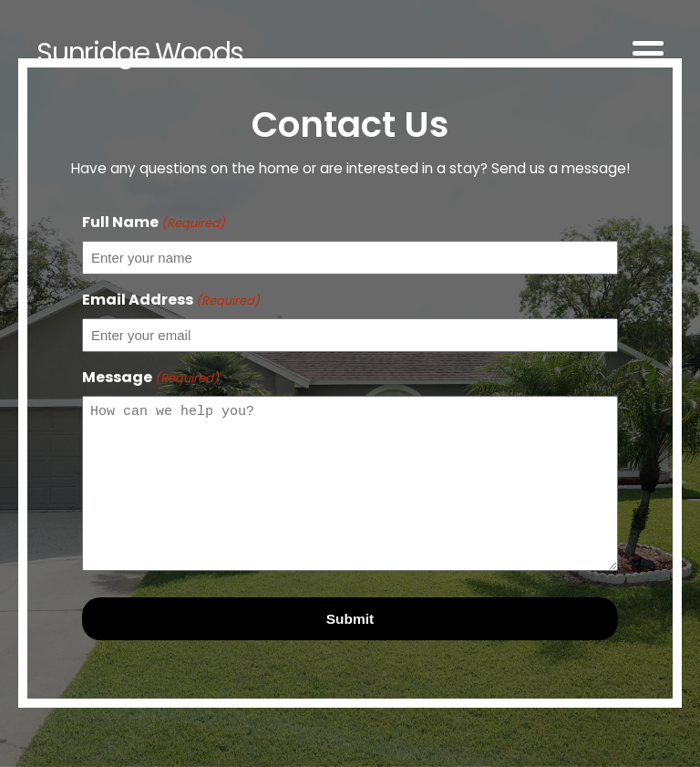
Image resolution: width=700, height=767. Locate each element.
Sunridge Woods (140, 52)
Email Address (171, 300)
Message (150, 377)
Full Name (154, 222)
